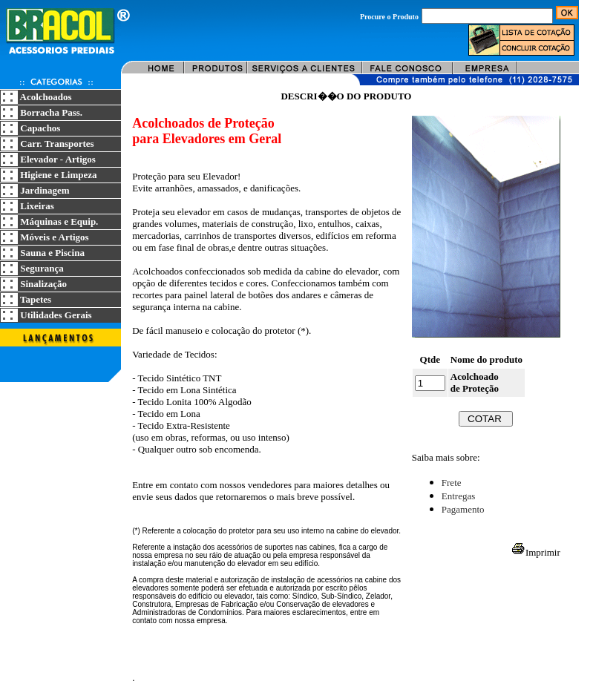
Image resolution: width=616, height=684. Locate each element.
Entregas (458, 496)
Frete (452, 483)
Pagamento (463, 509)
